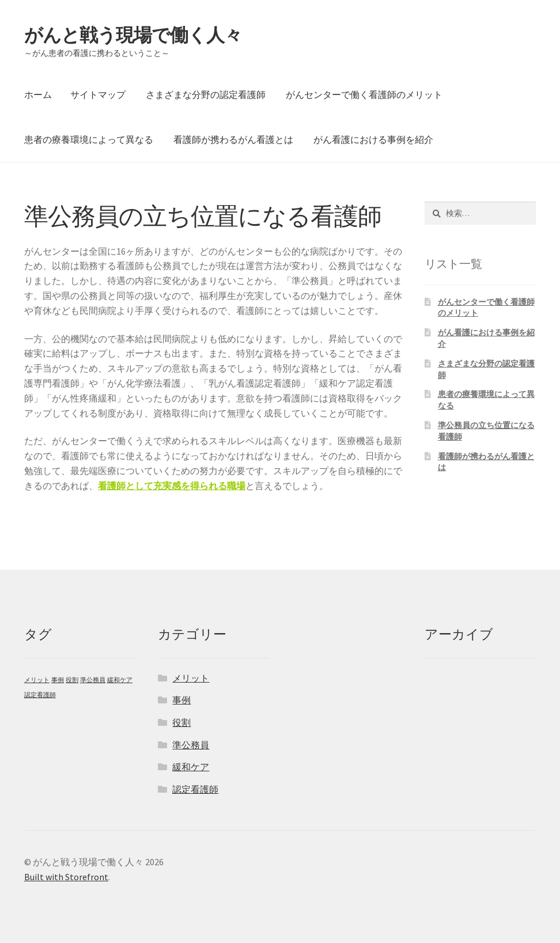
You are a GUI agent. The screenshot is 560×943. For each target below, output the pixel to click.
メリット (191, 678)
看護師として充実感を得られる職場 (172, 486)
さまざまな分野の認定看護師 (206, 94)
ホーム (38, 94)
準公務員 (191, 745)
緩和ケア (191, 767)
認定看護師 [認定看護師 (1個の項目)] (40, 695)
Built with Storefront (66, 877)
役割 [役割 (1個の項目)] (72, 680)
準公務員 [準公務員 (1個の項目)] (93, 680)
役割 (181, 722)
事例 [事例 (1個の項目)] (58, 680)
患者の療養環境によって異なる (89, 139)
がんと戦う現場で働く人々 (133, 35)
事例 (181, 700)
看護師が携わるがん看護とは (233, 139)
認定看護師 (195, 789)
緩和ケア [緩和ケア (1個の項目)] (120, 680)
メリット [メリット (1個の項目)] (37, 680)
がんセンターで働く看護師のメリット (364, 94)
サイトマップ (98, 94)
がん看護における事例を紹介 (373, 139)
